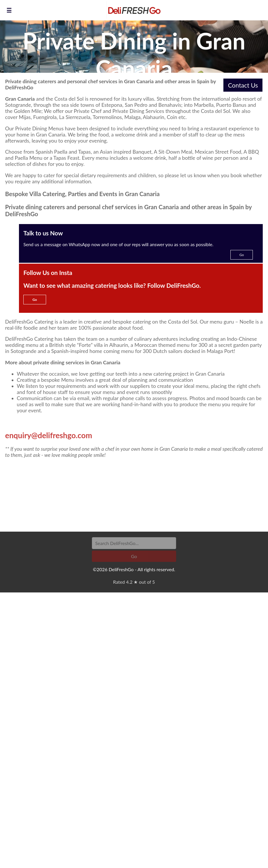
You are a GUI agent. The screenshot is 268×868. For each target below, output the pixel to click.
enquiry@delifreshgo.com (49, 435)
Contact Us (243, 85)
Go (242, 255)
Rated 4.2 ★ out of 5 (134, 582)
